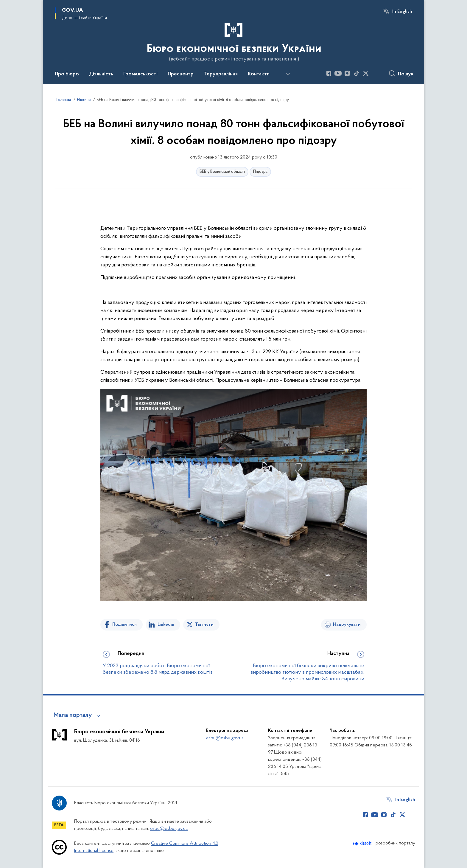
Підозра (260, 172)
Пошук (406, 74)
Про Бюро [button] (67, 74)
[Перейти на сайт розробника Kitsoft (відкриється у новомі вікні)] (363, 843)
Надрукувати (347, 625)
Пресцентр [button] (181, 74)
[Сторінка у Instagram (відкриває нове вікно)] (347, 73)
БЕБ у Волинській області (222, 172)
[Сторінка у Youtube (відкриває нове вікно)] (338, 73)
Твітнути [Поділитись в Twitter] (204, 625)
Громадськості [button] (140, 74)
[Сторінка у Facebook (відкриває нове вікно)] (329, 73)
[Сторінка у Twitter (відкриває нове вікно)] (366, 73)
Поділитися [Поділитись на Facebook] (124, 625)
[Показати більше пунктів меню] (288, 74)
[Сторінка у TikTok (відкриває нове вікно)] (357, 73)
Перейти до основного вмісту (4, 4)
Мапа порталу (73, 715)
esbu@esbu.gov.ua (225, 738)
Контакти (259, 74)
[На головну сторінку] (233, 41)
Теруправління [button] (221, 74)
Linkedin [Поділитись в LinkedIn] (166, 625)
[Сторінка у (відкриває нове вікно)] (375, 73)
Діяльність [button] (101, 74)
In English (402, 12)
